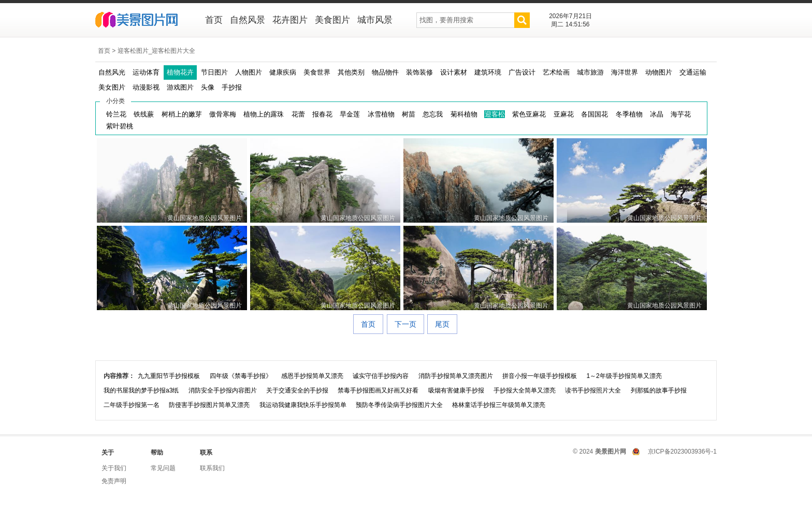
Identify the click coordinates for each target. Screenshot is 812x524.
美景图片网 (143, 21)
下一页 (405, 324)
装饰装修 (419, 72)
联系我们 (212, 468)
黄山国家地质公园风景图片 (205, 218)
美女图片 (112, 87)
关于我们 (114, 468)
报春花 (322, 114)
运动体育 (146, 72)
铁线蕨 (144, 114)
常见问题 (163, 468)
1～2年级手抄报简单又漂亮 (624, 376)
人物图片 (249, 72)
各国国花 (594, 114)
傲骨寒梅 (223, 114)
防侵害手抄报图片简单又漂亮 (209, 405)
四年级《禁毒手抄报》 (241, 376)
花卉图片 (290, 20)
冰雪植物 (381, 114)
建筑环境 (488, 72)
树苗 (409, 114)
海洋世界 (625, 72)
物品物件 (385, 72)
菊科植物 (464, 114)
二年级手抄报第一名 (132, 405)
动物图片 (659, 72)
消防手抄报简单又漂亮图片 (456, 376)
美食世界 (317, 72)
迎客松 (495, 114)
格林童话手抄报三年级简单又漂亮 (499, 405)
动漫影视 (146, 87)
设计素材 (454, 72)
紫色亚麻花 (529, 114)
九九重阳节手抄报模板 (169, 376)
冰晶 (657, 114)
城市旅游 (590, 72)
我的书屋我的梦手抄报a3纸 (141, 390)
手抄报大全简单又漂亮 (525, 390)
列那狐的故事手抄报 (659, 390)
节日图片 (214, 72)
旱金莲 (350, 114)
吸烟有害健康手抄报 (456, 390)
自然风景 (248, 20)
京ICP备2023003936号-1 (682, 452)
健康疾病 (283, 72)
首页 (214, 20)
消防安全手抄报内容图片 (223, 390)
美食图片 (332, 20)
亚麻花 (564, 114)
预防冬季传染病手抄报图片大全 (399, 405)
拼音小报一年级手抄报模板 (540, 376)
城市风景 (375, 20)
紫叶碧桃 (120, 126)
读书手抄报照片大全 (593, 390)
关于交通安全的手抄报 (297, 390)
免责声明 (114, 481)
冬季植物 (629, 114)
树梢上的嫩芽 (182, 114)
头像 (208, 87)
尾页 (442, 324)
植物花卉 (180, 72)
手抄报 (232, 87)
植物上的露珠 (264, 114)
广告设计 (522, 72)
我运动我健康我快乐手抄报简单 (303, 405)
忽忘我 (433, 114)
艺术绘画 (556, 72)
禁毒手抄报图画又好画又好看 (378, 390)
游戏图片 (180, 87)
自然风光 (112, 72)
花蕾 (298, 114)
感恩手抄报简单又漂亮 (312, 376)
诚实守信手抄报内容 (381, 376)
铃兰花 (116, 114)
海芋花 (681, 114)
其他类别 (351, 72)
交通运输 (693, 72)
